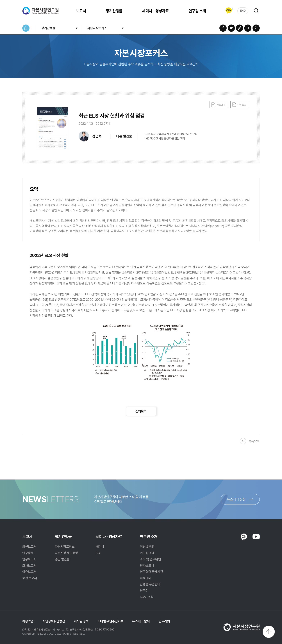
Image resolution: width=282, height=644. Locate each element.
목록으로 (254, 441)
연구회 (144, 591)
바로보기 (219, 105)
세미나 (100, 547)
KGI (98, 553)
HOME (26, 28)
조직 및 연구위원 (150, 559)
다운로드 (240, 105)
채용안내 (145, 578)
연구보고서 (29, 559)
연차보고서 (147, 566)
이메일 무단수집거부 (110, 621)
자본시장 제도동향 (66, 553)
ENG (243, 11)
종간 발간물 (62, 559)
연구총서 (28, 553)
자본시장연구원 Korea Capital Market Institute (40, 11)
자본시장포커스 (97, 28)
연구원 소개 (197, 11)
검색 (256, 11)
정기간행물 (113, 11)
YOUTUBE (256, 537)
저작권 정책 (81, 621)
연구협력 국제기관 (151, 572)
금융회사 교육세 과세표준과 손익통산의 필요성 (172, 134)
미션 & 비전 (147, 547)
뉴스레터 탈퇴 (141, 621)
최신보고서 (29, 547)
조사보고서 (29, 566)
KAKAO (244, 537)
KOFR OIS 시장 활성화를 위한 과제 (165, 138)
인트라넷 (164, 621)
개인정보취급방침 (54, 621)
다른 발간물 (124, 136)
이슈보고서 (29, 572)
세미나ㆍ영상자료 (155, 11)
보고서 (80, 11)
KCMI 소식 (147, 597)
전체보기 (141, 411)
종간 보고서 (30, 578)
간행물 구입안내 (150, 584)
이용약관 (28, 621)
